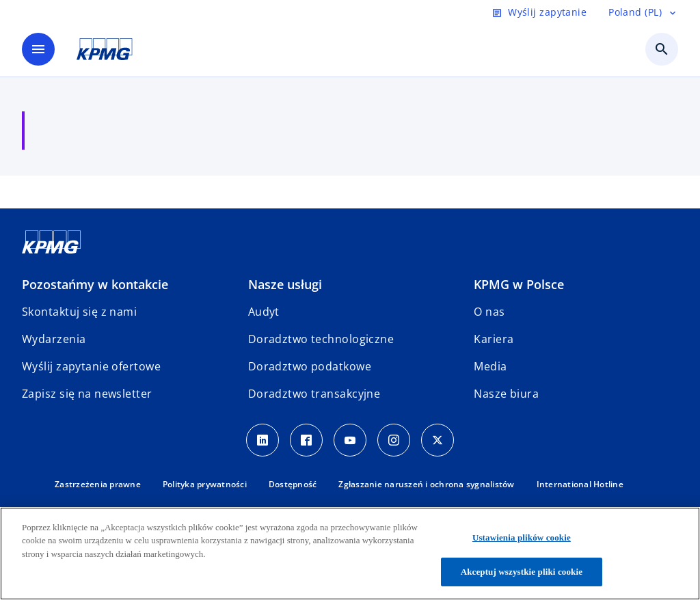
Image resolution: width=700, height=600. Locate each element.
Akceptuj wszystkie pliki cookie (522, 572)
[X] (437, 440)
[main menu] (38, 49)
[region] (350, 554)
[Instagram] (394, 440)
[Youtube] (350, 440)
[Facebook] (306, 440)
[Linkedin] (262, 440)
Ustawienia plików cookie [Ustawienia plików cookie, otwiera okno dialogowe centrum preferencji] (522, 537)
